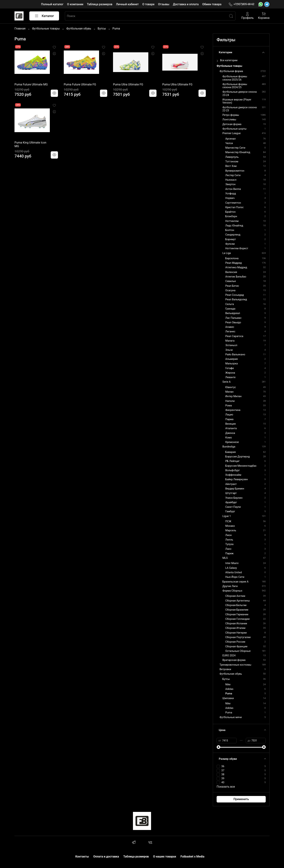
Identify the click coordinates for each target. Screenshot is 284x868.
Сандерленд (233, 235)
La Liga (227, 253)
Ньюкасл (231, 180)
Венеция (230, 424)
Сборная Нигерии (236, 633)
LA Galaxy (231, 568)
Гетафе (230, 368)
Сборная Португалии (238, 637)
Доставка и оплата (186, 4)
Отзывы (164, 4)
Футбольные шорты (234, 129)
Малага (230, 341)
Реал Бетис (232, 286)
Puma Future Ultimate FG (80, 84)
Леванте (230, 377)
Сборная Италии (235, 628)
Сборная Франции (236, 647)
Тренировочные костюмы (235, 665)
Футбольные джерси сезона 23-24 (240, 93)
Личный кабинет (127, 4)
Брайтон (230, 212)
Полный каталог (52, 4)
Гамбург (230, 511)
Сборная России (235, 642)
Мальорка (231, 364)
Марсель (231, 530)
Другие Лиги (230, 586)
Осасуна (230, 290)
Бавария (230, 452)
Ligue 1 (227, 516)
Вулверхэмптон (235, 171)
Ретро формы (231, 115)
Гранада (230, 309)
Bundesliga (229, 447)
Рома (229, 406)
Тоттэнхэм (232, 162)
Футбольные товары (46, 29)
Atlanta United (234, 572)
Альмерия (231, 359)
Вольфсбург (233, 470)
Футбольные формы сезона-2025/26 (235, 78)
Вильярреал (233, 313)
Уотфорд (231, 194)
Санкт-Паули (233, 507)
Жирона (230, 373)
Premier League (232, 133)
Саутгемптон (233, 203)
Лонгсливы (229, 120)
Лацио (229, 415)
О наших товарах (165, 857)
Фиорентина (233, 410)
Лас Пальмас (233, 318)
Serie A (226, 382)
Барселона (232, 258)
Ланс (228, 549)
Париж (229, 553)
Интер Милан (233, 396)
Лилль (229, 540)
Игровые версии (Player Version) (237, 101)
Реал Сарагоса (234, 336)
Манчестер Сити (235, 148)
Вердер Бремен (235, 489)
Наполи (230, 401)
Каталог (44, 16)
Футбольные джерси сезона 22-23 (240, 109)
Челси (229, 143)
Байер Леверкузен (237, 479)
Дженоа (230, 433)
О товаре (148, 4)
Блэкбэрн (231, 216)
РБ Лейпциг (232, 461)
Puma (229, 694)
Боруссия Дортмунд (238, 457)
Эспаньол (231, 345)
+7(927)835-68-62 (241, 4)
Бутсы (102, 29)
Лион (228, 535)
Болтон (230, 230)
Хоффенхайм (233, 475)
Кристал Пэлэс (234, 207)
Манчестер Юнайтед (238, 152)
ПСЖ (228, 521)
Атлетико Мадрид (236, 267)
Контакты (82, 857)
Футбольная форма (231, 71)
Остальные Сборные (238, 651)
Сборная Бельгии (236, 605)
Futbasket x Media (193, 857)
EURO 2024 (229, 656)
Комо (229, 438)
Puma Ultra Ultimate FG (128, 84)
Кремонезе (232, 442)
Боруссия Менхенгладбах (241, 466)
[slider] (218, 747)
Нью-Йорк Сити (235, 577)
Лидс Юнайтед (234, 226)
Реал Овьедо (233, 322)
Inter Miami (232, 563)
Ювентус (231, 387)
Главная (20, 29)
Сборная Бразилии (237, 610)
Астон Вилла (233, 189)
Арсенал (230, 139)
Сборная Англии (235, 596)
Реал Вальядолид (236, 300)
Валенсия (231, 272)
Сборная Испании (236, 624)
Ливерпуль (232, 157)
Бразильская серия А (235, 582)
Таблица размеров (100, 4)
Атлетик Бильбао (236, 277)
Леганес (230, 332)
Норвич (230, 198)
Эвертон (230, 184)
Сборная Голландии (237, 619)
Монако (230, 526)
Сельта (230, 304)
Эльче (229, 350)
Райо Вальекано (235, 355)
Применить (241, 799)
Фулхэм (230, 244)
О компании (75, 4)
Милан (229, 392)
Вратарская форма (234, 660)
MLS (225, 558)
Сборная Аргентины (238, 601)
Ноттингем (232, 221)
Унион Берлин (234, 498)
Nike (228, 685)
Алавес (230, 327)
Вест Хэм (231, 166)
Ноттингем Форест (237, 248)
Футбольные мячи (231, 717)
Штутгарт (231, 493)
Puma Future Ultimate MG (31, 84)
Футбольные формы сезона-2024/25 (235, 86)
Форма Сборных (232, 591)
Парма (229, 419)
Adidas (229, 689)
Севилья (231, 281)
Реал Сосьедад (235, 295)
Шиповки (228, 698)
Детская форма (232, 124)
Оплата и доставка (106, 857)
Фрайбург (231, 502)
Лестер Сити (233, 175)
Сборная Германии (237, 614)
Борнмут (231, 239)
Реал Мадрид (233, 263)
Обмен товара (212, 4)
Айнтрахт (231, 484)
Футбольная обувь (79, 29)
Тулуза (229, 544)
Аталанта (231, 428)
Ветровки (225, 669)
